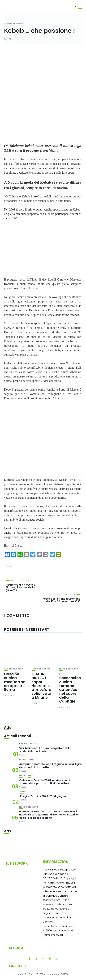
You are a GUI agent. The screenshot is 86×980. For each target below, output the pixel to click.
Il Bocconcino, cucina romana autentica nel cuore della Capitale (71, 688)
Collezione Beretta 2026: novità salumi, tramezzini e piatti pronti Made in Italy (45, 782)
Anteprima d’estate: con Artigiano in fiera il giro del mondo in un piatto (50, 766)
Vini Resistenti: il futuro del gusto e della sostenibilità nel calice (45, 750)
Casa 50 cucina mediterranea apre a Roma (15, 682)
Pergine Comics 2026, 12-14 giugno (43, 796)
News (30, 776)
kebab (8, 566)
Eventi (22, 760)
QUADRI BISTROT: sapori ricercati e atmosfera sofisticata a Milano (42, 686)
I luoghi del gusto (13, 23)
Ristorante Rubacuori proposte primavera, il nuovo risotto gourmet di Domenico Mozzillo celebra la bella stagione (49, 815)
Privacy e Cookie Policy (52, 974)
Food (22, 776)
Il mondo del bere (28, 744)
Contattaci (25, 974)
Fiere (31, 760)
